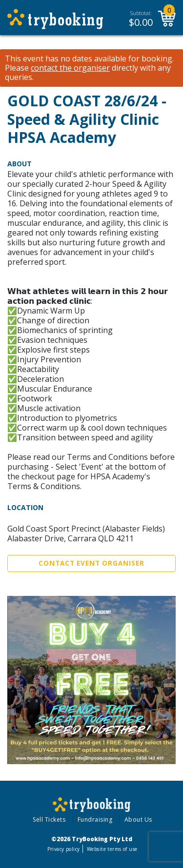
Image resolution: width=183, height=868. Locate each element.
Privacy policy (64, 849)
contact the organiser (70, 68)
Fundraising (95, 819)
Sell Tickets (49, 819)
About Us (138, 819)
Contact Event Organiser (91, 563)
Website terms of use (112, 849)
